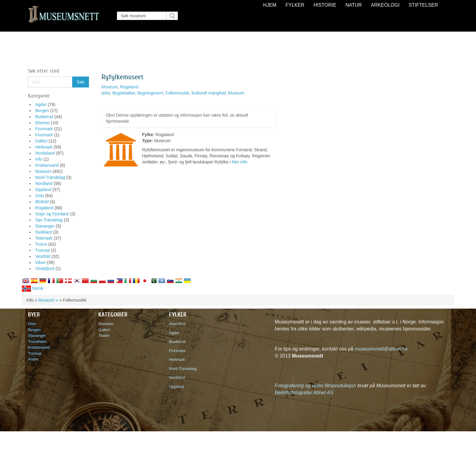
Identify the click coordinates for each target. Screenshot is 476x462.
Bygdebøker (124, 93)
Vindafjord (45, 269)
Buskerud (44, 117)
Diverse (42, 123)
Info (39, 159)
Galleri (41, 141)
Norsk (32, 288)
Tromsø (42, 250)
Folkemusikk (177, 93)
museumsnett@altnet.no (381, 349)
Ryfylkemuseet (122, 77)
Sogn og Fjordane (52, 214)
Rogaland (44, 208)
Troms (41, 244)
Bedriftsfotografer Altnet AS (304, 393)
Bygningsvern (150, 93)
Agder (41, 104)
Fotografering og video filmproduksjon (315, 386)
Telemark (44, 238)
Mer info (240, 162)
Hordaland (45, 153)
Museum (43, 171)
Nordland (44, 183)
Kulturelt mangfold (209, 93)
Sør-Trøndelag (49, 220)
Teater (104, 335)
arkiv (106, 93)
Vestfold (43, 256)
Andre (33, 359)
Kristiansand (47, 165)
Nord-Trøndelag (50, 177)
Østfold (42, 202)
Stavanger (45, 226)
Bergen (42, 111)
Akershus (178, 324)
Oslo (40, 196)
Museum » (48, 300)
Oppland (43, 190)
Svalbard (44, 232)
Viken (41, 262)
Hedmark (44, 147)
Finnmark (44, 129)
